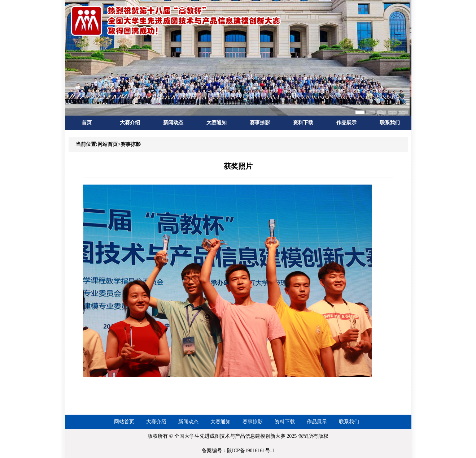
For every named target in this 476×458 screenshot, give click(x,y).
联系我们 (390, 123)
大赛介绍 (130, 123)
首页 (87, 123)
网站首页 (124, 422)
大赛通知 (217, 123)
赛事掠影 (260, 123)
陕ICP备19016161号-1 (251, 451)
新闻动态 (173, 123)
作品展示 (346, 123)
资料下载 (303, 123)
